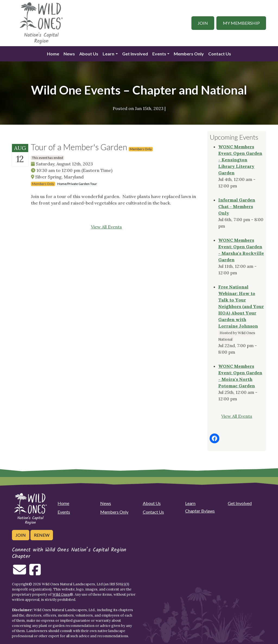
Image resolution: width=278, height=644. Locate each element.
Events (159, 54)
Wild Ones (61, 594)
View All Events (106, 227)
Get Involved (135, 54)
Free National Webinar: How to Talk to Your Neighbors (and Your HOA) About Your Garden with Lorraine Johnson (241, 306)
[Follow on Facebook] (35, 573)
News (69, 54)
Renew (42, 535)
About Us (89, 54)
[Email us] (20, 573)
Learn (108, 54)
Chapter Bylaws (200, 511)
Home (53, 54)
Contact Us (220, 54)
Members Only (189, 54)
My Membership (241, 23)
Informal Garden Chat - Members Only (237, 206)
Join (203, 23)
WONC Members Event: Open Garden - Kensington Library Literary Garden (240, 160)
